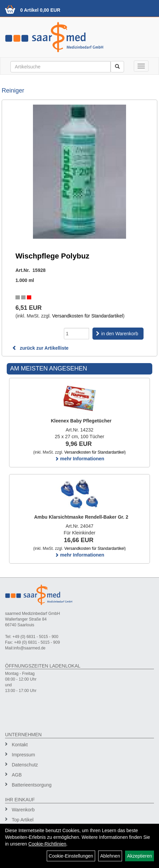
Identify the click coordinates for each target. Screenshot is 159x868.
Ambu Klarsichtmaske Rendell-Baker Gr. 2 (81, 517)
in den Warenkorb (120, 334)
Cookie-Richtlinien (47, 844)
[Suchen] (117, 67)
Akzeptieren (140, 856)
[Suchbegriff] (61, 67)
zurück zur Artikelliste (40, 348)
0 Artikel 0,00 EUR (40, 10)
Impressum (23, 755)
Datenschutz (25, 765)
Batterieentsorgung (32, 785)
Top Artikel (23, 820)
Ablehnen (110, 856)
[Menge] (76, 334)
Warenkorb (23, 810)
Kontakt (20, 745)
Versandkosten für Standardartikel (88, 316)
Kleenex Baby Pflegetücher (81, 421)
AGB (17, 775)
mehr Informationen (79, 459)
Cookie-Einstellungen (71, 856)
